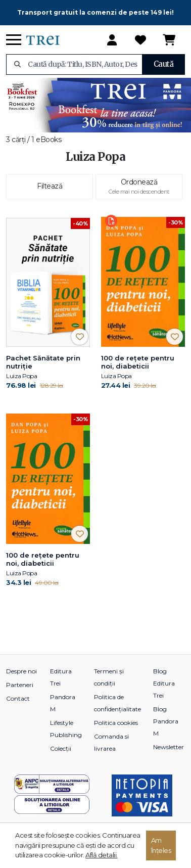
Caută (164, 64)
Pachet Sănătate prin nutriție (43, 362)
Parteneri (20, 685)
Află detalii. (102, 855)
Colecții (61, 748)
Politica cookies (116, 723)
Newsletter (169, 747)
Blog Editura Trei (164, 683)
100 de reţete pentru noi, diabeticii (138, 362)
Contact (18, 698)
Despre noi (21, 671)
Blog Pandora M (166, 721)
